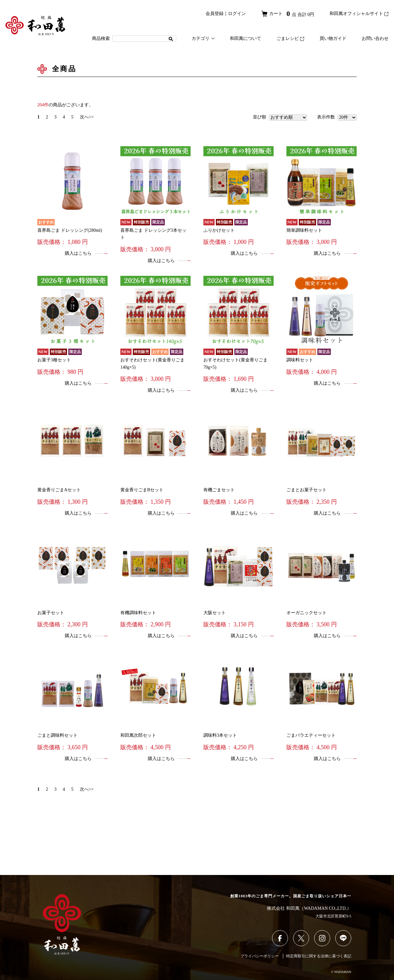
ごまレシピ (290, 38)
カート (288, 14)
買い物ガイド (333, 38)
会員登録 (215, 14)
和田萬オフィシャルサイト (359, 14)
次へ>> (87, 117)
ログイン (237, 14)
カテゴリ (203, 38)
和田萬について (246, 38)
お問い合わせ (375, 38)
